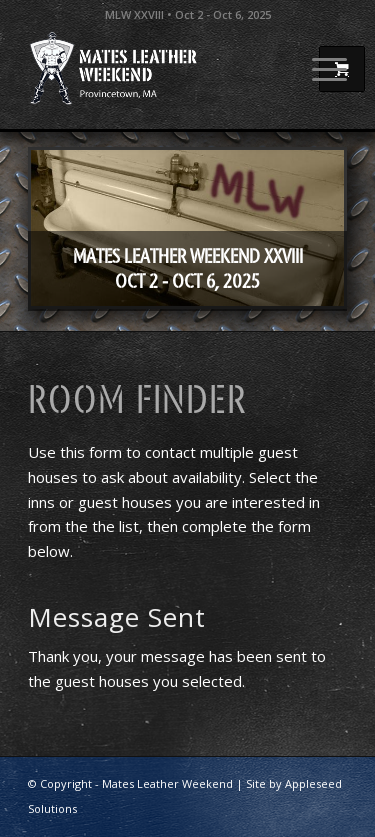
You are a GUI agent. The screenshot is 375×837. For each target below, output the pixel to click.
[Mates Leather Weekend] (155, 69)
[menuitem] (319, 69)
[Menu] (319, 69)
